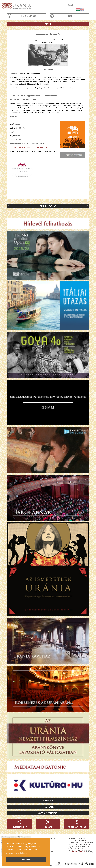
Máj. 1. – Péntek (48, 206)
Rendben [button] (26, 859)
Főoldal (48, 827)
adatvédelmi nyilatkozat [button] (17, 853)
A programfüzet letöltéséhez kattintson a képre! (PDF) (30, 147)
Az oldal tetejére (77, 827)
